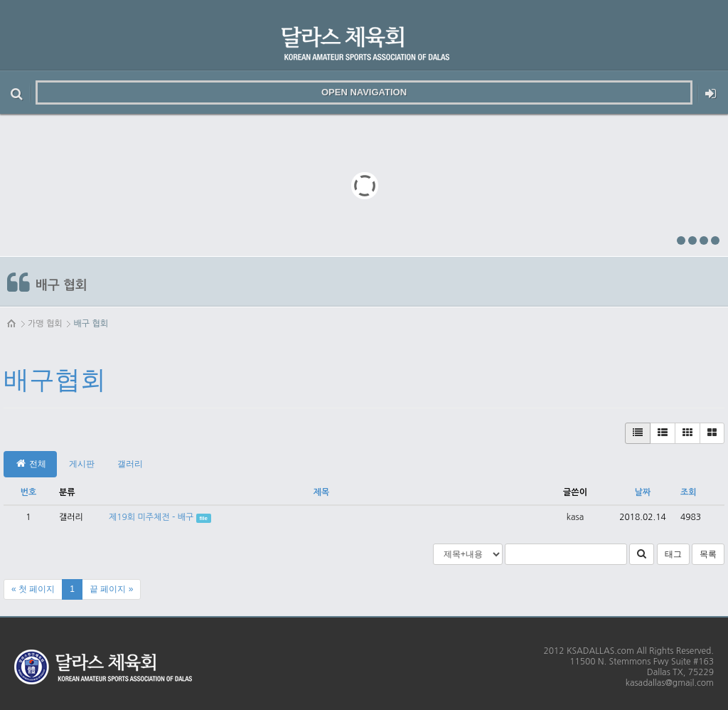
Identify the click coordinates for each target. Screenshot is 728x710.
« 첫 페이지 (33, 589)
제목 (322, 492)
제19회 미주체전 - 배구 (151, 517)
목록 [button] (708, 554)
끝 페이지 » (111, 589)
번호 (29, 492)
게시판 (82, 464)
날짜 (643, 492)
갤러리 (130, 464)
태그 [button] (673, 554)
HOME (12, 324)
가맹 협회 (45, 324)
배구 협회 (90, 324)
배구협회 (55, 380)
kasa (575, 517)
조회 (689, 492)
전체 (30, 463)
